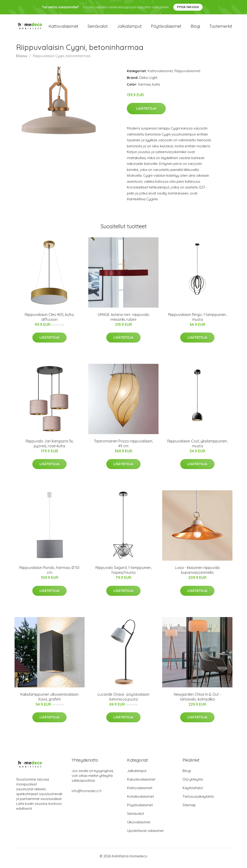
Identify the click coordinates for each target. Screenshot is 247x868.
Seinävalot (98, 28)
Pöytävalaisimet (166, 28)
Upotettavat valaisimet (145, 835)
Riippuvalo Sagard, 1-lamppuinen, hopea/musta (123, 574)
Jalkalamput (129, 28)
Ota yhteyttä (193, 783)
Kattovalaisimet (63, 28)
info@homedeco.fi (87, 795)
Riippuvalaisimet (187, 75)
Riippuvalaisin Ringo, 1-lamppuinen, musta (197, 321)
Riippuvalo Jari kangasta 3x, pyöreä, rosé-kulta (50, 447)
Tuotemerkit (221, 28)
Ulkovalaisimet (139, 826)
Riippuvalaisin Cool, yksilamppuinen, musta (197, 447)
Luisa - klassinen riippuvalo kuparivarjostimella (197, 574)
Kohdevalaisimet (140, 800)
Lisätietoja (146, 112)
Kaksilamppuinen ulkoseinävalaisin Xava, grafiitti (49, 701)
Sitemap (189, 809)
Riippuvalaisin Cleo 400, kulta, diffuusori (49, 321)
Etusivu (22, 60)
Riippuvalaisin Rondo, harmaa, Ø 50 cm (49, 574)
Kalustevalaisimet (141, 783)
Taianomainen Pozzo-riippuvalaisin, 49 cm (123, 447)
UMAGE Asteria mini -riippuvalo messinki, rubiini (123, 321)
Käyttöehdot (193, 792)
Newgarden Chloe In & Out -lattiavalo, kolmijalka (197, 701)
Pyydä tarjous (188, 7)
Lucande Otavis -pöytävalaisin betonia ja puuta (123, 701)
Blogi (195, 28)
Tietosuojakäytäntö (198, 800)
